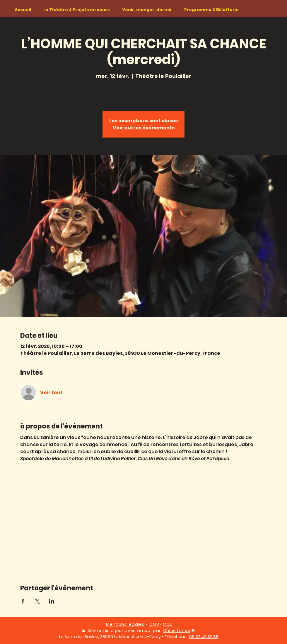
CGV (154, 624)
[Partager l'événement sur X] (37, 601)
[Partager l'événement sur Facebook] (23, 601)
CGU (168, 624)
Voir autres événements (144, 128)
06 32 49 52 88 (204, 637)
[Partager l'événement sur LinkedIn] (52, 601)
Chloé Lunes (177, 631)
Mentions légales (125, 624)
